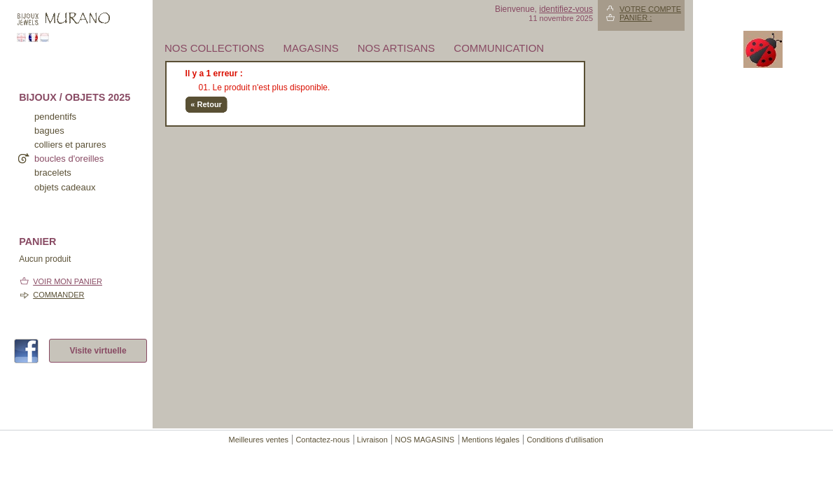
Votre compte (650, 9)
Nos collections (215, 48)
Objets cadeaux (65, 187)
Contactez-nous (322, 440)
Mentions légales (491, 440)
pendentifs (55, 117)
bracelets (53, 173)
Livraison (372, 440)
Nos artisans (397, 48)
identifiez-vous (566, 9)
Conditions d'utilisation (565, 440)
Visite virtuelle (98, 351)
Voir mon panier (68, 281)
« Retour (206, 104)
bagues (49, 131)
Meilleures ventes (258, 440)
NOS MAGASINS (425, 440)
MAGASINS (311, 48)
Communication (499, 48)
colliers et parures (70, 145)
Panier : (636, 17)
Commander (58, 295)
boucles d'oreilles (69, 159)
